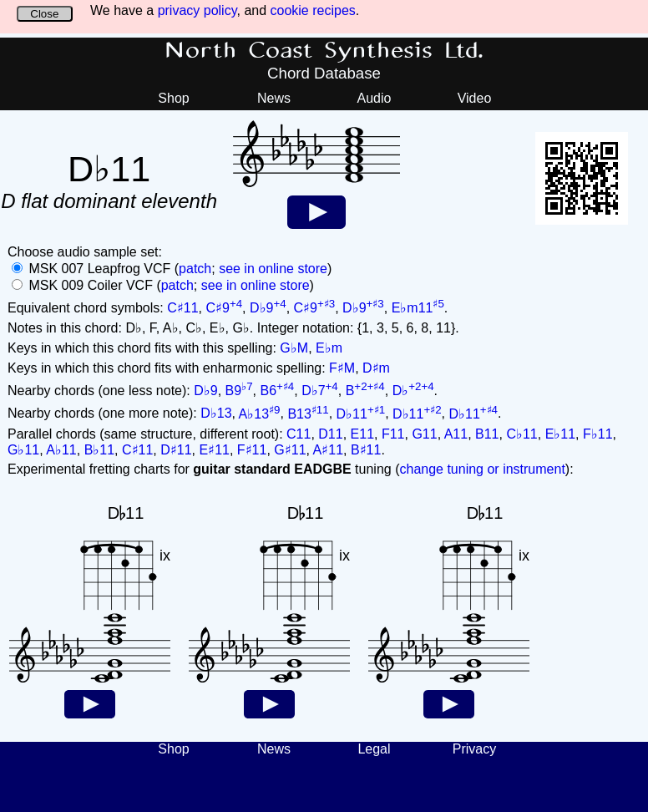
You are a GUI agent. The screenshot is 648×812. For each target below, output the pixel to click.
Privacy (474, 749)
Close (44, 14)
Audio (375, 98)
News (274, 98)
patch (195, 269)
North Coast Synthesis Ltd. (324, 51)
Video (475, 98)
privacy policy (197, 10)
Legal (374, 749)
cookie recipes (313, 10)
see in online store (273, 269)
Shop (173, 98)
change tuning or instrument (482, 469)
